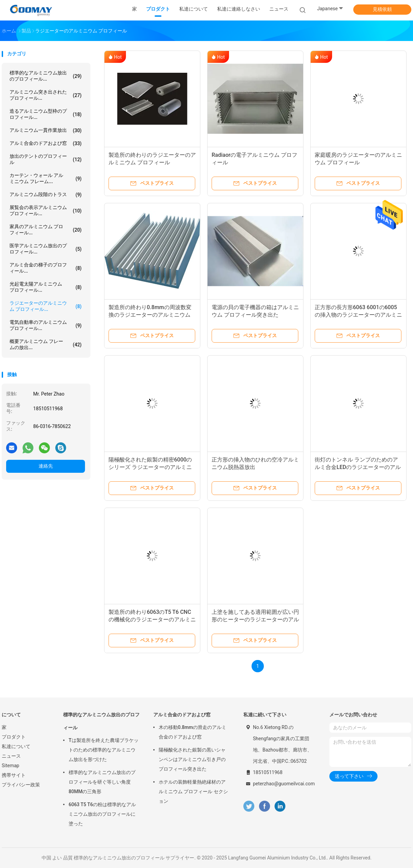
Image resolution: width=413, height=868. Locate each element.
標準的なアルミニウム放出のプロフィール (101, 721)
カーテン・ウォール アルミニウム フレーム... (46, 178)
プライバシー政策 (21, 785)
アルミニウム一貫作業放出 (46, 130)
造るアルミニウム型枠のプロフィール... (46, 114)
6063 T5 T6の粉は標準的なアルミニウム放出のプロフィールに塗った (102, 814)
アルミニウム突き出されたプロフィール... (46, 95)
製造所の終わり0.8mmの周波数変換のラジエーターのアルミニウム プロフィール (150, 315)
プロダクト (14, 737)
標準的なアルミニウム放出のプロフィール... (46, 76)
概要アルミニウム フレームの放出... (46, 344)
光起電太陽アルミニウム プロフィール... (46, 287)
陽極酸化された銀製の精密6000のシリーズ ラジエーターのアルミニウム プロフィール (150, 467)
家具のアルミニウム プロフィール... (46, 230)
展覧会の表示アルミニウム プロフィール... (46, 210)
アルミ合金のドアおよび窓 (46, 143)
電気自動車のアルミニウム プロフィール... (46, 325)
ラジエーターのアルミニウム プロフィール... (46, 306)
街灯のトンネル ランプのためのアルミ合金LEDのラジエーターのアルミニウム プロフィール (358, 467)
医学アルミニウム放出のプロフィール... (46, 249)
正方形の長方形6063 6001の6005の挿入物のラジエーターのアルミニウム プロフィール (358, 315)
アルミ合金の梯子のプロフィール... (46, 268)
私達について (16, 746)
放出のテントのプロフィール (46, 159)
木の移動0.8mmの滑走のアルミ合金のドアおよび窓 (193, 732)
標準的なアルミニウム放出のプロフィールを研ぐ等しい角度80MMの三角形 (102, 782)
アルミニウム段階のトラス (46, 195)
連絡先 (46, 466)
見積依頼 (382, 9)
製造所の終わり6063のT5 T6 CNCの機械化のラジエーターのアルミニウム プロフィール (152, 619)
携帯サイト (14, 775)
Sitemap (10, 766)
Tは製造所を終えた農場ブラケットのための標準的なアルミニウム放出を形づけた (104, 750)
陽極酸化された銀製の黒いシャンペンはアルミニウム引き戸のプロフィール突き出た (192, 759)
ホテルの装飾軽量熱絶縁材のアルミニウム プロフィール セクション (193, 791)
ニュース (11, 756)
